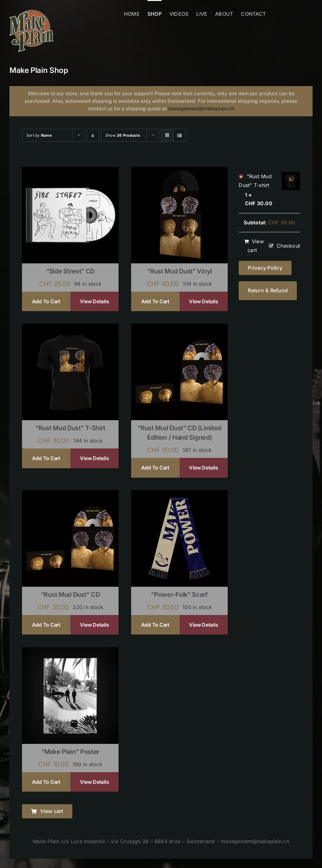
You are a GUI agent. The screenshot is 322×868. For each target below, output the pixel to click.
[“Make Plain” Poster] (70, 651)
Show (123, 135)
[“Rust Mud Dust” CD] (70, 494)
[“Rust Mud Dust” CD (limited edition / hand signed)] (179, 328)
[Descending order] (93, 135)
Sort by (39, 135)
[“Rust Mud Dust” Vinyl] (179, 171)
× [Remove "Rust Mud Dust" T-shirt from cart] (241, 176)
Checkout (288, 246)
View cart (256, 246)
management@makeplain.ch (201, 109)
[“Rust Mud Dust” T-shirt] (70, 328)
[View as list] (180, 135)
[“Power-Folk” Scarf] (179, 494)
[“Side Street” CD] (70, 171)
